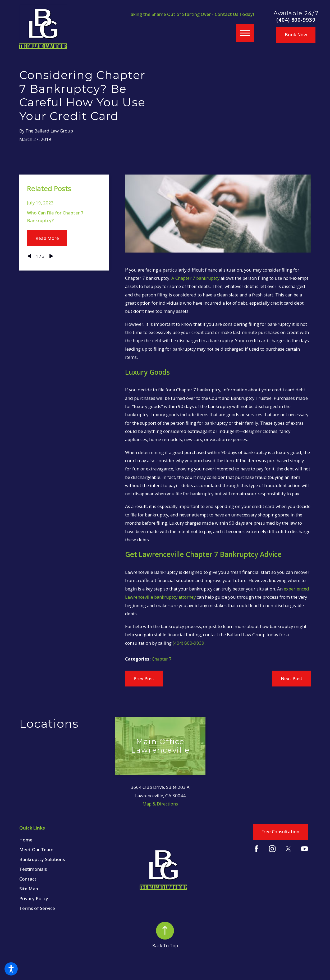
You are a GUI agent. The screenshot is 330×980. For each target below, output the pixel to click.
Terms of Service (37, 908)
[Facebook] (256, 849)
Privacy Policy (34, 898)
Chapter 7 (162, 659)
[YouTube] (304, 849)
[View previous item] (29, 256)
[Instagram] (272, 849)
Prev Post (144, 678)
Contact (28, 879)
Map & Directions (160, 804)
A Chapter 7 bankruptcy (195, 278)
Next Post (292, 678)
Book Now (296, 35)
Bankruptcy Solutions (42, 859)
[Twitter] (288, 849)
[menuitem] (67, 840)
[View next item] (51, 256)
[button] (11, 969)
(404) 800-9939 (296, 20)
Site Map (29, 889)
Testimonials (33, 869)
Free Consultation (280, 832)
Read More (47, 238)
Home (26, 840)
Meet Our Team (36, 850)
